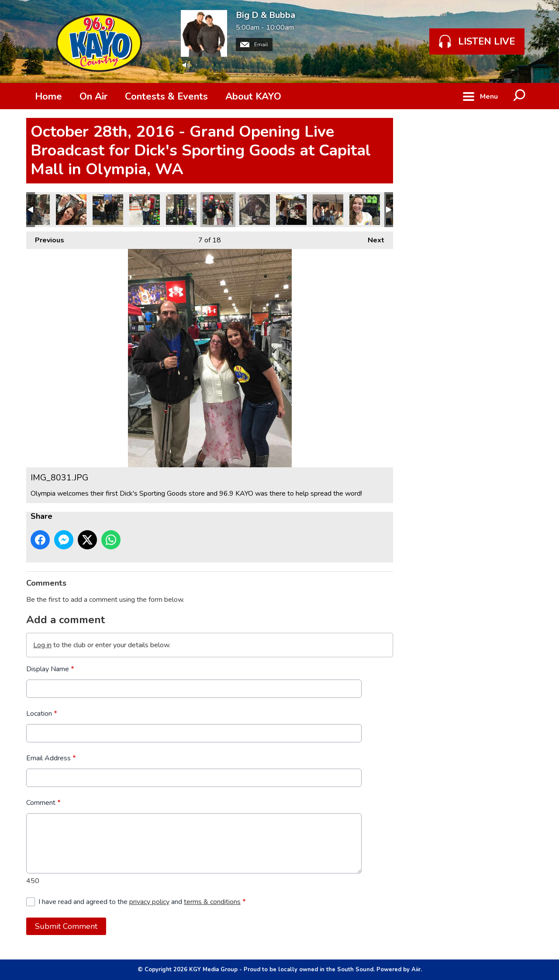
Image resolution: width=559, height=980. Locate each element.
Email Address (51, 758)
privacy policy (149, 902)
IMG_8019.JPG (365, 210)
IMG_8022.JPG (328, 210)
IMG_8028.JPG (71, 210)
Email (254, 45)
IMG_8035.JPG (145, 210)
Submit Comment (66, 926)
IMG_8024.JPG (255, 210)
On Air (93, 97)
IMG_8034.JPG (181, 210)
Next (372, 238)
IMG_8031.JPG (218, 210)
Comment (43, 803)
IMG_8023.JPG (291, 210)
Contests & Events (166, 97)
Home (48, 97)
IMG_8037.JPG (108, 210)
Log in (42, 645)
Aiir (416, 970)
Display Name (50, 669)
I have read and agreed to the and (142, 902)
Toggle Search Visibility (520, 96)
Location (42, 714)
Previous (45, 238)
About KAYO (253, 97)
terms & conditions (212, 902)
